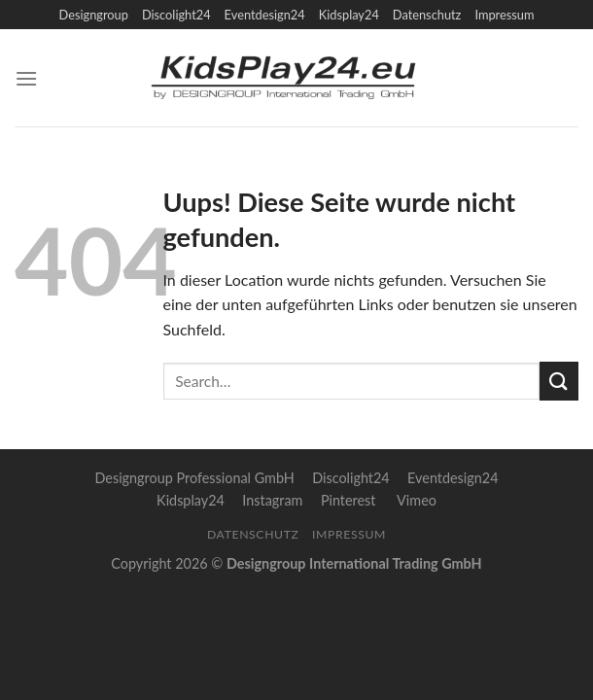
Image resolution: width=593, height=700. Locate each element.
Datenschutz (427, 15)
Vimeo (417, 500)
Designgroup (93, 15)
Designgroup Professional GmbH (194, 478)
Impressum (504, 15)
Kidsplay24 (349, 15)
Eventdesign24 (265, 15)
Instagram (272, 500)
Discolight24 (176, 15)
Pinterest (349, 500)
